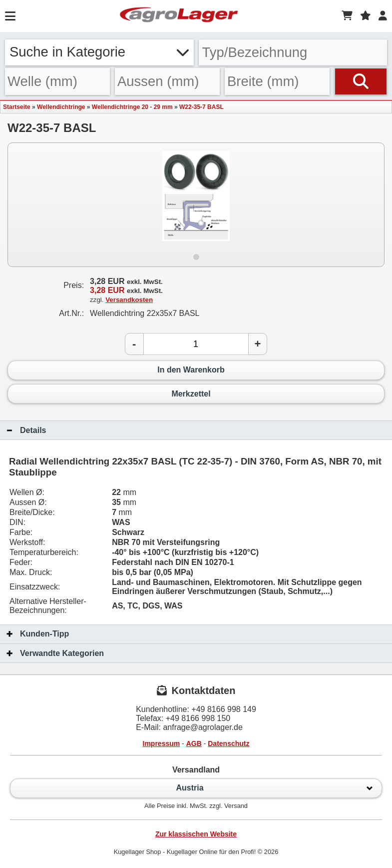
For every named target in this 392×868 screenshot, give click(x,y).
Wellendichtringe (61, 107)
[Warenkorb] (347, 16)
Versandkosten (129, 300)
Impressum (162, 743)
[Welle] (57, 81)
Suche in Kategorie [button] (99, 52)
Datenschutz (228, 743)
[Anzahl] (196, 344)
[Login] (383, 16)
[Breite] (277, 81)
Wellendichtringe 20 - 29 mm (132, 107)
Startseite (17, 107)
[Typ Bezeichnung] (293, 52)
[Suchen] (361, 81)
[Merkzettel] (366, 16)
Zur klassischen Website (196, 834)
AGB (194, 743)
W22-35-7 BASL (201, 107)
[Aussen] (167, 81)
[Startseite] (179, 16)
